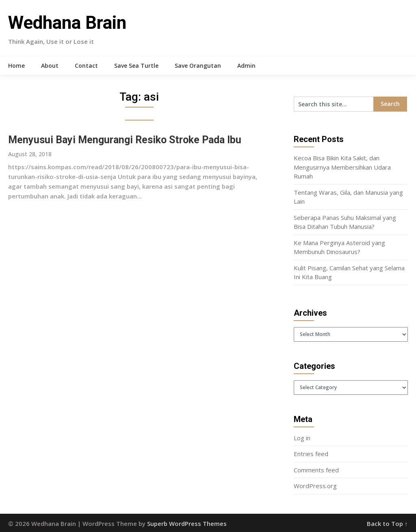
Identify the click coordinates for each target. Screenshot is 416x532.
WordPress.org (315, 486)
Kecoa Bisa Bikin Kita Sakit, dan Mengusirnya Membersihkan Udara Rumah (342, 167)
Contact (86, 66)
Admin (246, 66)
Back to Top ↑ (387, 523)
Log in (302, 438)
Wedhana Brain (67, 23)
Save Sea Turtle (136, 66)
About (50, 66)
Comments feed (316, 470)
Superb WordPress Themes (187, 523)
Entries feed (311, 454)
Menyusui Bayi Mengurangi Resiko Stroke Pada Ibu (125, 140)
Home (16, 66)
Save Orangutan (198, 66)
